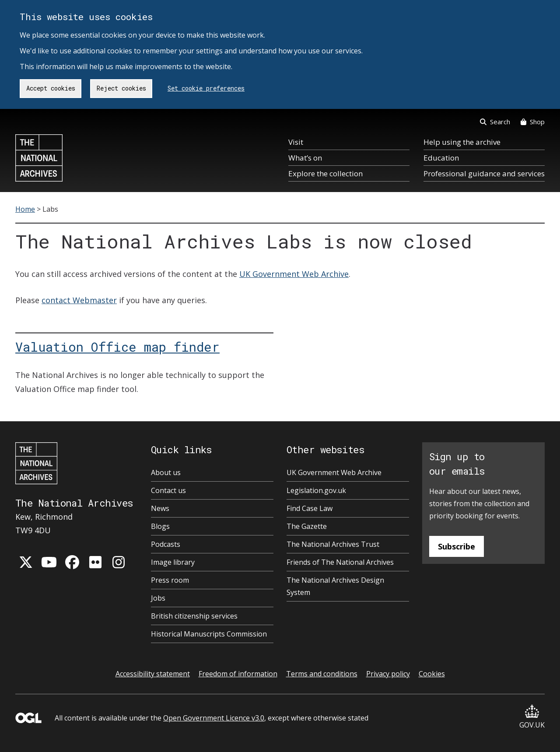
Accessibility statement (153, 674)
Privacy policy (388, 674)
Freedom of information (238, 674)
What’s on (305, 158)
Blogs (160, 526)
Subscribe (457, 546)
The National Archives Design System (335, 586)
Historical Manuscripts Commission (209, 634)
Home (25, 209)
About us (166, 472)
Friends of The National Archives (340, 562)
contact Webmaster (79, 300)
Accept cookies (51, 88)
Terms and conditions (322, 674)
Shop (533, 122)
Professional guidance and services (484, 173)
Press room (170, 580)
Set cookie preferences (206, 88)
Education (441, 158)
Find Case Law (310, 508)
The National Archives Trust (333, 544)
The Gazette (307, 526)
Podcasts (166, 544)
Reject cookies (121, 88)
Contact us (168, 490)
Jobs (158, 598)
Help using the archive (462, 142)
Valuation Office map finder (117, 347)
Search (495, 122)
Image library (173, 562)
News (160, 508)
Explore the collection (325, 173)
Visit (296, 142)
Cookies (432, 674)
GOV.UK (532, 717)
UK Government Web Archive (294, 274)
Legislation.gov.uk (316, 490)
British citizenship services (194, 616)
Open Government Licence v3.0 (214, 718)
